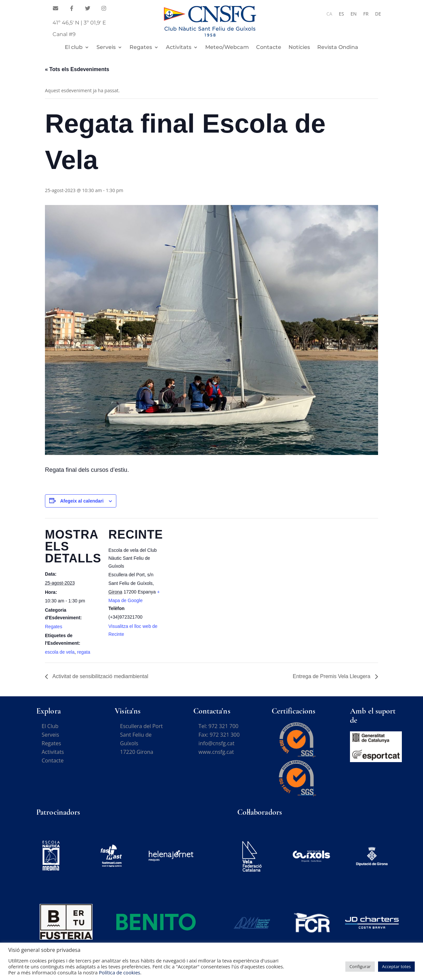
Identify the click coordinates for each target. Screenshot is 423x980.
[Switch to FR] (366, 14)
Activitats (179, 48)
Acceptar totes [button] (396, 966)
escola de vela (60, 652)
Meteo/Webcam (227, 48)
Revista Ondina (338, 48)
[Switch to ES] (341, 14)
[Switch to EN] (354, 14)
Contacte (269, 48)
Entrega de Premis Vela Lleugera (332, 676)
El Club (50, 726)
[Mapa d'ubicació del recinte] (207, 564)
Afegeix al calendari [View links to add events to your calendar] (82, 501)
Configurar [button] (360, 966)
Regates (141, 48)
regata (84, 652)
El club (74, 48)
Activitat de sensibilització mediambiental (100, 676)
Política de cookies (119, 972)
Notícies (299, 48)
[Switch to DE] (378, 14)
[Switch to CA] (329, 14)
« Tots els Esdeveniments (77, 69)
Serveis (106, 48)
